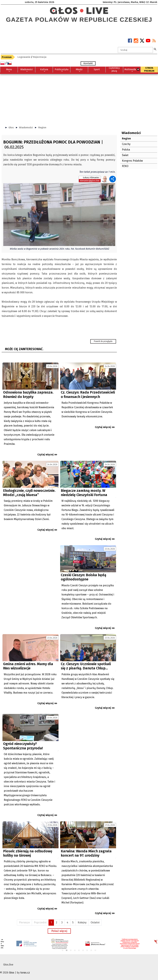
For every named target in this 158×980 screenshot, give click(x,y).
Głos (11, 127)
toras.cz (25, 973)
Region (42, 127)
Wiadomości (26, 127)
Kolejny (82, 922)
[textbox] (135, 50)
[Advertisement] (79, 98)
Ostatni (95, 922)
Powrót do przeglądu (103, 341)
